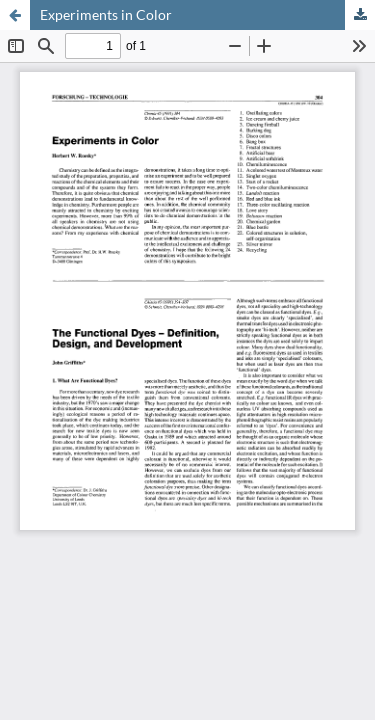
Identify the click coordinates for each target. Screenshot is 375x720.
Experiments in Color (106, 14)
